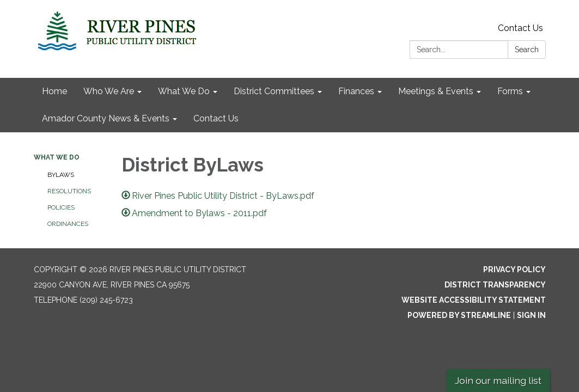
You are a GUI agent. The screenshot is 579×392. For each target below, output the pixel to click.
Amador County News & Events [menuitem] (106, 118)
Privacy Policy (514, 269)
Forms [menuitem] (510, 91)
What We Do (57, 157)
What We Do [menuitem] (184, 91)
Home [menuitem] (54, 91)
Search (527, 50)
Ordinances (68, 224)
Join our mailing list (498, 380)
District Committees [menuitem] (274, 91)
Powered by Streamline (459, 315)
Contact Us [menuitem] (216, 118)
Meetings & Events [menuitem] (436, 91)
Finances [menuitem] (356, 91)
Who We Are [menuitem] (109, 91)
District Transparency (495, 285)
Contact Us (520, 28)
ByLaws (61, 175)
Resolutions (69, 191)
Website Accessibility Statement (474, 300)
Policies (61, 207)
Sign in (531, 315)
